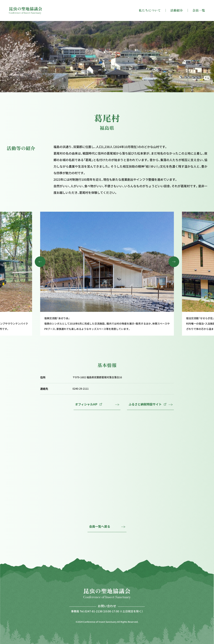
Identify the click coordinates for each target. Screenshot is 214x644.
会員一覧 (199, 10)
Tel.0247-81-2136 (91, 611)
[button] (40, 262)
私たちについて (150, 10)
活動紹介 (177, 10)
